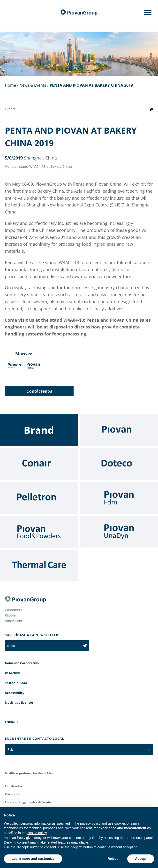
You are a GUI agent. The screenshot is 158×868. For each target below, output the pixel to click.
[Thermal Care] (39, 566)
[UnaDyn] (119, 532)
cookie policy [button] (37, 833)
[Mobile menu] (148, 14)
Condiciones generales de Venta (28, 802)
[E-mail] (43, 646)
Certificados (13, 786)
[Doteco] (119, 464)
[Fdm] (119, 498)
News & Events (33, 85)
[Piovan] (119, 430)
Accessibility (15, 693)
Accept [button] (141, 859)
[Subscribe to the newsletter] (85, 646)
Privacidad (13, 794)
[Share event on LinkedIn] (152, 110)
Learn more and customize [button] (33, 859)
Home (10, 85)
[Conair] (39, 464)
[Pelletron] (39, 498)
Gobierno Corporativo (22, 663)
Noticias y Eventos (19, 702)
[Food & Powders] (39, 532)
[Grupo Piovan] (79, 12)
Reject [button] (113, 859)
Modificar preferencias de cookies (29, 773)
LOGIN (10, 722)
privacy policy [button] (90, 823)
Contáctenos (39, 391)
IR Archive (13, 673)
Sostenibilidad (16, 683)
